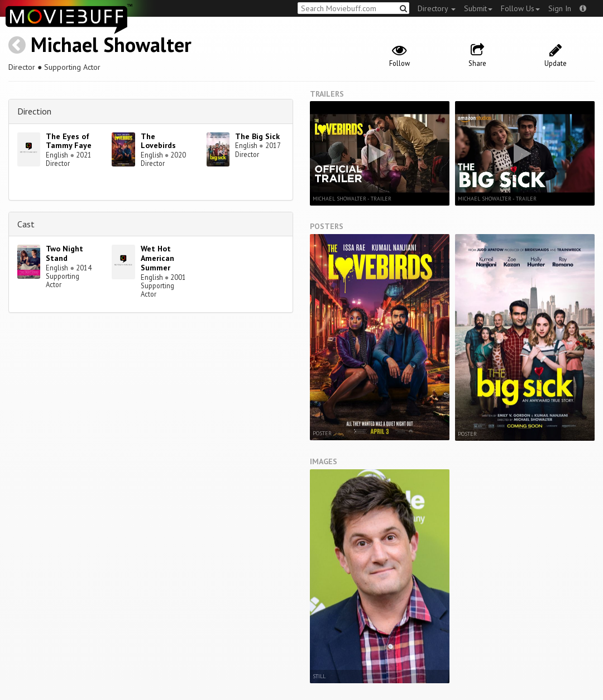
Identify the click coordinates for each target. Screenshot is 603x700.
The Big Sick (257, 136)
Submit (478, 8)
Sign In (560, 8)
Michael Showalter (111, 44)
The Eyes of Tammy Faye (69, 141)
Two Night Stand (64, 253)
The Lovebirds (158, 141)
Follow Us (520, 8)
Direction (34, 111)
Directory (437, 8)
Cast (26, 224)
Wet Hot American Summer (157, 258)
